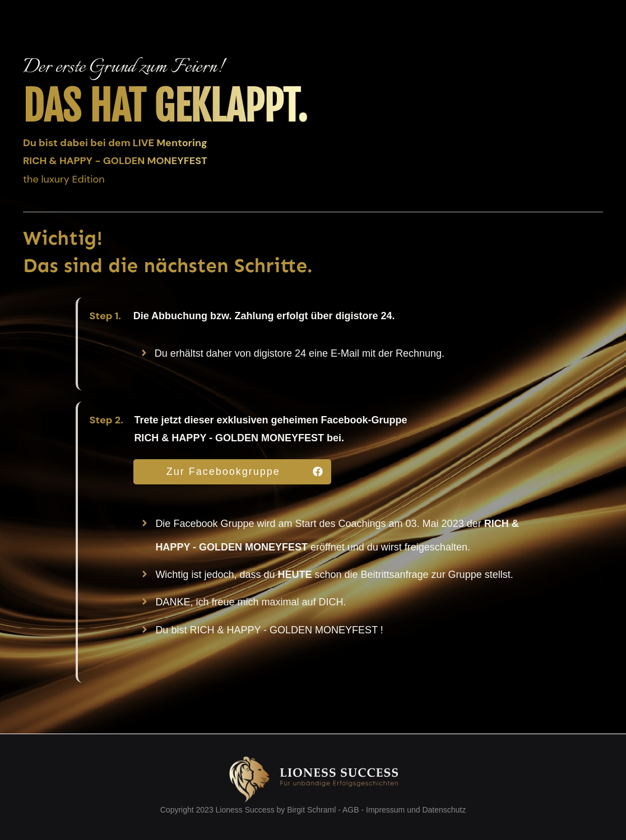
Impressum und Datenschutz (416, 810)
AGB (351, 810)
